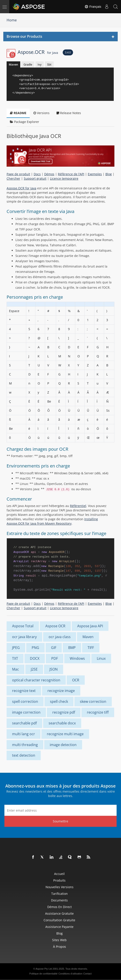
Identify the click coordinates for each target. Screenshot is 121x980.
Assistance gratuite (59, 913)
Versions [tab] (41, 113)
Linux (101, 658)
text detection (24, 755)
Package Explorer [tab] (25, 122)
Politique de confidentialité (44, 974)
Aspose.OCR (38, 52)
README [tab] (18, 113)
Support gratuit (35, 178)
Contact (88, 974)
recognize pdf (64, 712)
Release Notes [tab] (69, 113)
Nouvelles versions (60, 887)
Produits (59, 880)
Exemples (95, 174)
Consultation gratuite (59, 920)
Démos (49, 174)
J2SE (34, 669)
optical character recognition (36, 680)
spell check (59, 701)
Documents (59, 900)
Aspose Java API (90, 626)
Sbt (49, 64)
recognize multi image (65, 734)
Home (12, 20)
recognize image (61, 691)
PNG (35, 648)
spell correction (25, 701)
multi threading (25, 745)
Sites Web (59, 940)
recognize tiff (98, 712)
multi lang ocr (24, 734)
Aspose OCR (55, 626)
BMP (72, 648)
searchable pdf (24, 723)
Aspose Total (23, 626)
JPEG (16, 648)
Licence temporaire (64, 178)
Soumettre (60, 821)
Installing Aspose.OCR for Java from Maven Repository (52, 521)
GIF (54, 648)
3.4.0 (68, 52)
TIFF (91, 648)
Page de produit (18, 174)
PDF (55, 658)
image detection (63, 745)
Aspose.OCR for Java (21, 188)
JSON (54, 669)
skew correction (93, 701)
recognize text (24, 691)
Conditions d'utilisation (70, 974)
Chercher (13, 178)
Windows (77, 658)
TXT (15, 658)
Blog (109, 174)
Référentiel (78, 506)
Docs (37, 174)
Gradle (28, 64)
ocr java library (24, 637)
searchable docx (62, 723)
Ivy (40, 64)
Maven (13, 64)
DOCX (35, 658)
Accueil (59, 874)
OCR (76, 680)
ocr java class (60, 637)
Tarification (60, 894)
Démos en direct (60, 907)
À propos (60, 947)
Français (93, 7)
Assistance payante (59, 927)
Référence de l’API (71, 174)
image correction (26, 712)
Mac (16, 669)
